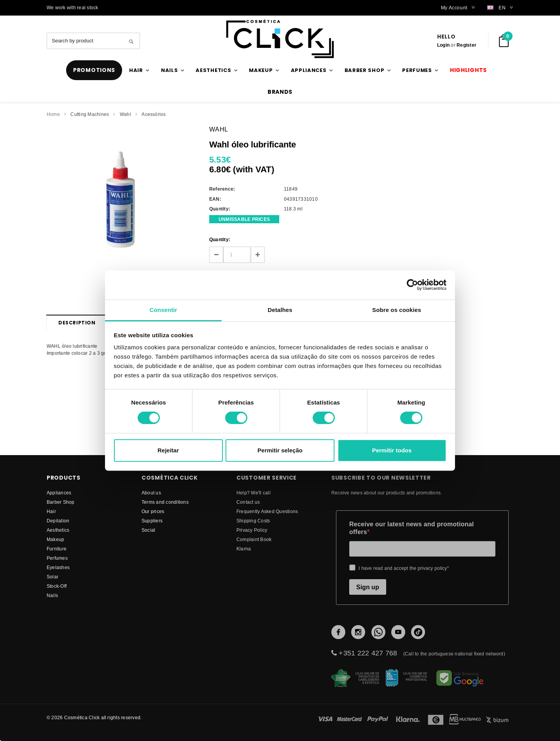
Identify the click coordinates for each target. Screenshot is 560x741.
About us (151, 493)
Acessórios (154, 114)
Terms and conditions (165, 502)
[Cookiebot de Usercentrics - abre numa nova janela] (412, 285)
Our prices (153, 511)
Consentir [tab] (164, 310)
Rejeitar (168, 450)
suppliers (152, 521)
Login (443, 45)
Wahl (125, 114)
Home (53, 114)
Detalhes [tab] (280, 310)
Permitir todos (392, 450)
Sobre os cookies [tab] (397, 310)
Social (148, 530)
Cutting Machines (90, 114)
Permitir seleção (280, 450)
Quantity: (220, 239)
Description (77, 323)
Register (466, 45)
